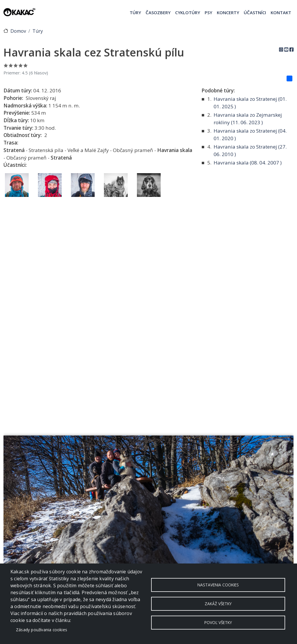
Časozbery (158, 12)
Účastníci (255, 12)
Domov (18, 31)
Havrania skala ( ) (248, 163)
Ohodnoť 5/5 (26, 65)
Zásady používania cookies (42, 630)
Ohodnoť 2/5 (11, 65)
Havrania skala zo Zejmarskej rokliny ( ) (248, 119)
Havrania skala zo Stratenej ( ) (250, 103)
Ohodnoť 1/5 (6, 65)
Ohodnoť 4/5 (21, 65)
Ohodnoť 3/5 (16, 65)
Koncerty (228, 12)
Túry (135, 12)
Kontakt (281, 12)
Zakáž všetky (218, 604)
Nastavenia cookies (218, 585)
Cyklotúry (188, 12)
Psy (208, 12)
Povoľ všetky (218, 622)
